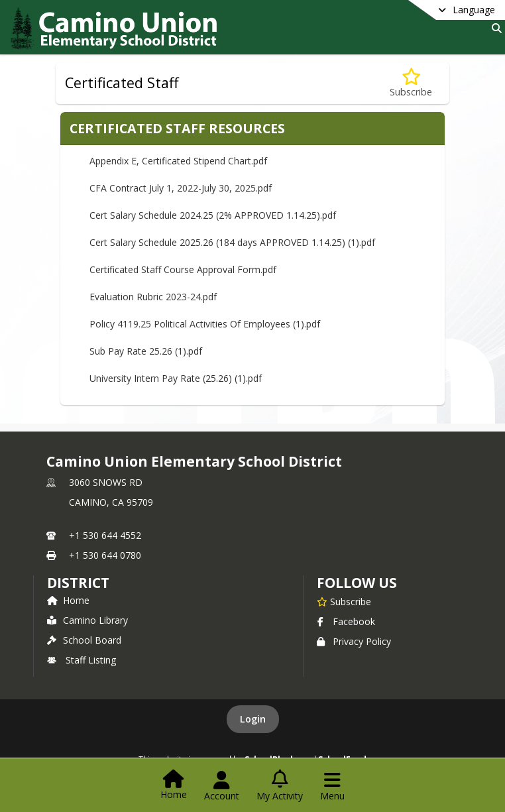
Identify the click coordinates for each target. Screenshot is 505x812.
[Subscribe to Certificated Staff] (411, 83)
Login (253, 719)
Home (68, 600)
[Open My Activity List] (280, 786)
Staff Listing (82, 660)
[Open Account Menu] (222, 786)
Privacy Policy (354, 641)
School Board (84, 640)
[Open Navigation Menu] (332, 786)
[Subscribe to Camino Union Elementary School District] (344, 601)
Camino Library (87, 620)
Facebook (346, 621)
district (78, 583)
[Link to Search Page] (494, 28)
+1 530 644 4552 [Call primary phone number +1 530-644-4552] (105, 535)
